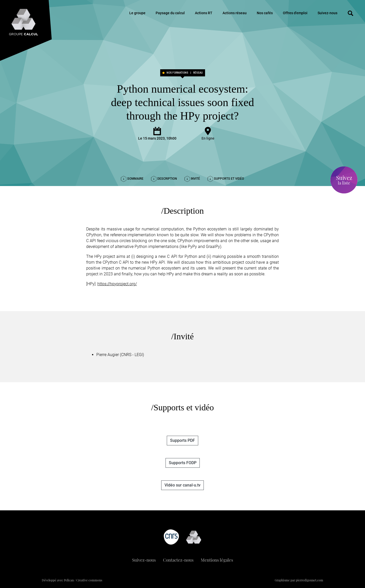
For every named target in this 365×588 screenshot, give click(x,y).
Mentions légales (217, 560)
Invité (192, 179)
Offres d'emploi (295, 13)
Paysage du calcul (170, 13)
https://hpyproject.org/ (117, 284)
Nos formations (177, 73)
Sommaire (132, 179)
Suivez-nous (327, 13)
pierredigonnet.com (309, 580)
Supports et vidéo (226, 179)
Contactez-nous (178, 560)
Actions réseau (235, 13)
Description (164, 179)
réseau (198, 73)
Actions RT (204, 13)
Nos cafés (265, 13)
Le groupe (137, 13)
